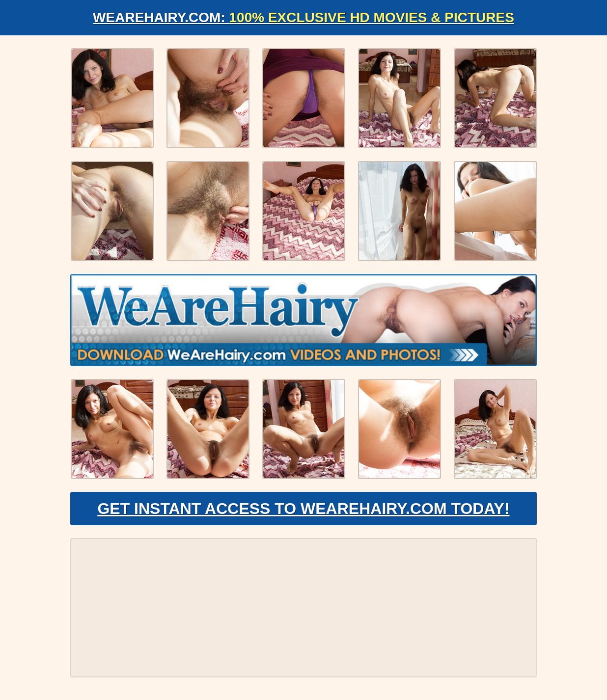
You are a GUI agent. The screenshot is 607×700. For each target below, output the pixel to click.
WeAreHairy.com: (303, 17)
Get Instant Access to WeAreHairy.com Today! (303, 509)
